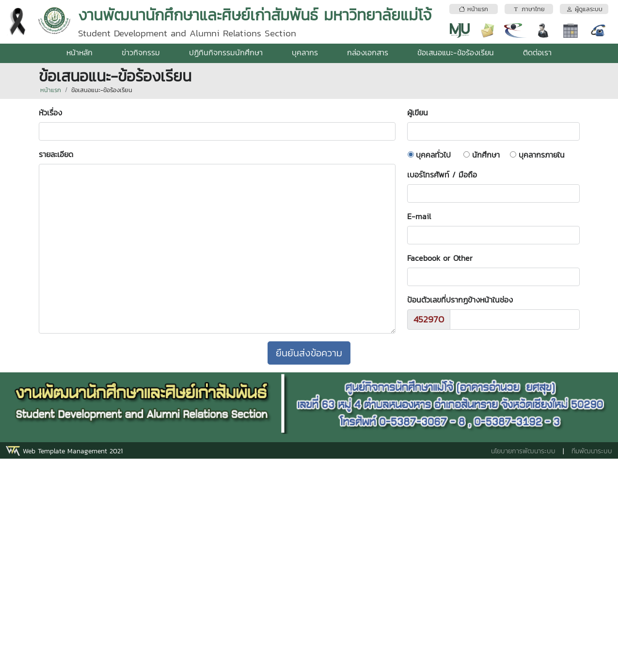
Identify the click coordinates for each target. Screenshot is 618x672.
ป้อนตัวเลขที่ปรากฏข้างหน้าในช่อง (460, 300)
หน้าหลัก (79, 52)
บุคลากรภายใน (542, 155)
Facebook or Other (440, 258)
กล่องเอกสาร (368, 52)
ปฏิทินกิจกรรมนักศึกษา (226, 52)
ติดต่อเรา (537, 52)
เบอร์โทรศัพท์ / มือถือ (442, 175)
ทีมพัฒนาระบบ (592, 451)
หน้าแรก (51, 90)
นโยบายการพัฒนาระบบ (523, 451)
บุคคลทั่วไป (433, 155)
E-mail (419, 216)
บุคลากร (305, 52)
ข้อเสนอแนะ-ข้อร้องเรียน (456, 52)
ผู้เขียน (422, 112)
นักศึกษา (486, 155)
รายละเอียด (56, 154)
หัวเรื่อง (55, 112)
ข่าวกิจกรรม (141, 52)
